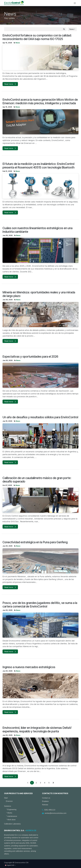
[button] (72, 29)
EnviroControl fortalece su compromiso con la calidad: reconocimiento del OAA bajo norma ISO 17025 (37, 37)
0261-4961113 (50, 810)
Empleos (45, 801)
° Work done (11, 820)
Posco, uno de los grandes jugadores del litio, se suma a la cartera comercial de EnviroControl (40, 605)
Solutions (8, 806)
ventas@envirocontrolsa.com (56, 813)
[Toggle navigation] (75, 3)
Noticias (45, 805)
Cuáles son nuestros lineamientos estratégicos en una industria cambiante (37, 230)
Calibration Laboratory (12, 824)
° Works (9, 813)
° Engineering (11, 810)
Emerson (9, 801)
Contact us (46, 798)
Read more (10, 84)
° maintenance (12, 816)
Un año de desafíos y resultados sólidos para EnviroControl (40, 417)
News (18, 43)
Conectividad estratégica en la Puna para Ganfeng (35, 542)
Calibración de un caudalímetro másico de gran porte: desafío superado (37, 480)
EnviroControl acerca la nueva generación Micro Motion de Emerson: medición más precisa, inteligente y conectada (40, 101)
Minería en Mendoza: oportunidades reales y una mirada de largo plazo (39, 294)
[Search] (64, 29)
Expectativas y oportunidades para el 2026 (30, 357)
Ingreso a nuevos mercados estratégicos (29, 667)
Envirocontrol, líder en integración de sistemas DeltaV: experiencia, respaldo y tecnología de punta (37, 730)
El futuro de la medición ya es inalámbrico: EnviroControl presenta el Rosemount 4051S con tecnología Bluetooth (38, 166)
